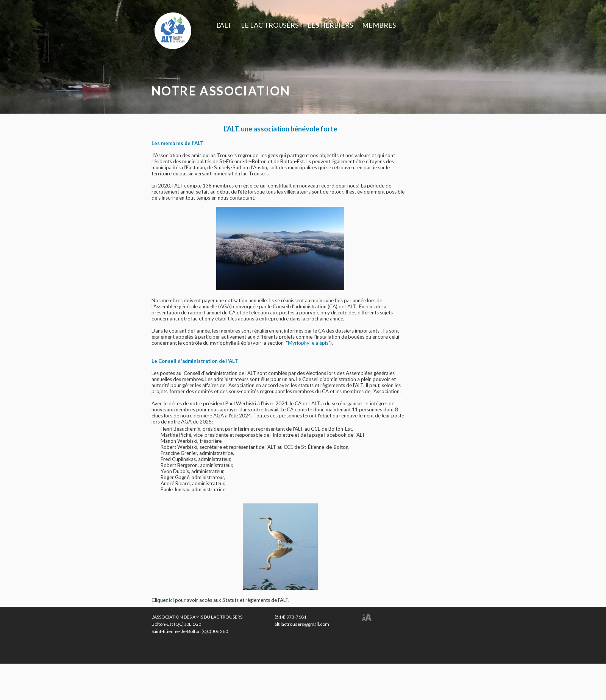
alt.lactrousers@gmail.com (302, 624)
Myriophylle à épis (308, 343)
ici (172, 600)
